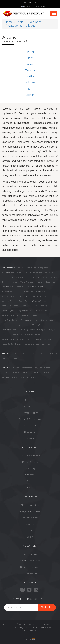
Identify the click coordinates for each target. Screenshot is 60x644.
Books (4, 334)
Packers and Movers (32, 344)
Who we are (30, 438)
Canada (14, 358)
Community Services (27, 330)
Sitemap (30, 475)
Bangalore (38, 368)
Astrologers (6, 306)
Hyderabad (40, 6)
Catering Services (9, 330)
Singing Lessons (47, 320)
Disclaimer (30, 432)
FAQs (30, 487)
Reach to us (30, 554)
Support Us (30, 406)
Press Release (30, 462)
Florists (30, 339)
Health (14, 282)
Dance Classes (8, 325)
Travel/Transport (27, 282)
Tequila (30, 70)
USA (23, 353)
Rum (30, 89)
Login (30, 537)
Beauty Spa (42, 330)
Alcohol (39, 282)
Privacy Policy (30, 413)
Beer (30, 58)
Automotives (31, 287)
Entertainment (8, 287)
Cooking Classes (19, 306)
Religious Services (23, 325)
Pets (17, 292)
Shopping (27, 296)
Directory (30, 468)
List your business (30, 511)
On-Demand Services (38, 277)
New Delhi (25, 377)
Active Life (38, 296)
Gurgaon (5, 372)
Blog (16, 6)
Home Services (42, 292)
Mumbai (5, 377)
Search (30, 530)
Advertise (30, 524)
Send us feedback (30, 561)
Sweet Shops (16, 334)
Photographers (8, 272)
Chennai (16, 368)
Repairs (5, 296)
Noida (34, 377)
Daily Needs (29, 292)
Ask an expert (30, 518)
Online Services (36, 272)
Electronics (50, 282)
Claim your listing (30, 505)
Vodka (30, 76)
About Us (30, 400)
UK (41, 353)
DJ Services (32, 306)
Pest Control (16, 296)
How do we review (30, 456)
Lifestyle (19, 287)
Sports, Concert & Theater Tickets (32, 301)
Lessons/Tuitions (42, 311)
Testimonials (30, 425)
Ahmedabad (27, 368)
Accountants (7, 344)
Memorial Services (9, 301)
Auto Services (7, 292)
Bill (3, 282)
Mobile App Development (37, 268)
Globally (15, 353)
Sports (34, 315)
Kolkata (35, 372)
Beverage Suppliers (32, 334)
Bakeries (18, 344)
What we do (30, 573)
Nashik (14, 377)
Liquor (30, 52)
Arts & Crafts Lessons (10, 320)
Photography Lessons (30, 320)
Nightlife (42, 287)
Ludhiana (45, 372)
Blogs (30, 481)
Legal (4, 277)
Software (21, 268)
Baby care (53, 330)
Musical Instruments (10, 315)
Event (46, 296)
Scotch (30, 95)
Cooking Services (43, 339)
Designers (53, 277)
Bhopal (47, 368)
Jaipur (25, 372)
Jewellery (46, 344)
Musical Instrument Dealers (13, 339)
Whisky (30, 83)
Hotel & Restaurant (19, 277)
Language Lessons (25, 311)
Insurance (25, 315)
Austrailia (53, 353)
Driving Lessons (39, 325)
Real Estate (48, 272)
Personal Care (22, 272)
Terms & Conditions (30, 419)
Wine (30, 64)
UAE (4, 358)
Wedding (43, 306)
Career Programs (8, 311)
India (32, 353)
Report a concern (30, 567)
